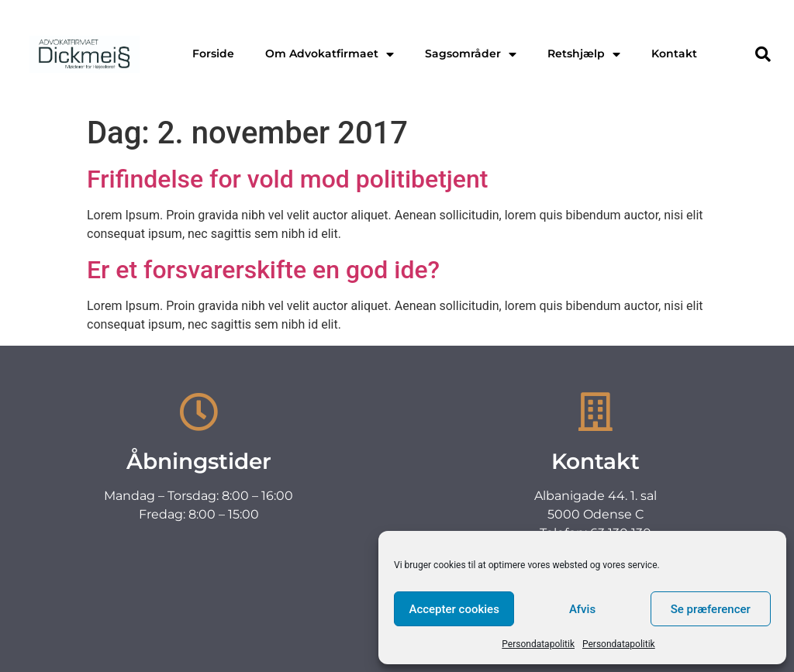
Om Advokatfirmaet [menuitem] (330, 53)
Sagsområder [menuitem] (471, 53)
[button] (763, 54)
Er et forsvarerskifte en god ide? (263, 270)
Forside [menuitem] (213, 53)
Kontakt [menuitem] (674, 53)
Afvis (582, 609)
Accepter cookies (454, 609)
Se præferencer (711, 609)
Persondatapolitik (538, 644)
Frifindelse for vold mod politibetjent (287, 179)
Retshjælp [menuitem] (584, 53)
